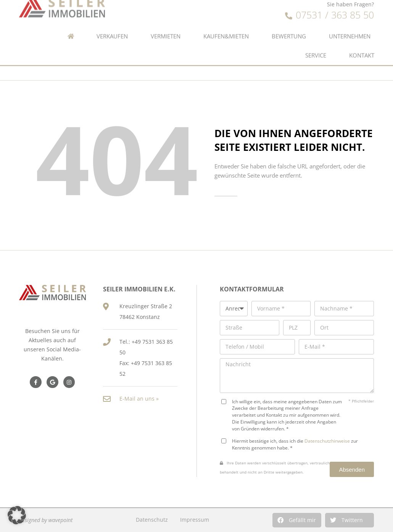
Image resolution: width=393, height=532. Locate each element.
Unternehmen (350, 29)
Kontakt (362, 48)
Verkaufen (112, 29)
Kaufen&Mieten (226, 29)
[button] (297, 520)
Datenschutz (152, 520)
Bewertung (289, 29)
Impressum (195, 520)
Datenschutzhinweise (327, 441)
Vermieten (166, 29)
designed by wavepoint (46, 520)
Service (316, 48)
